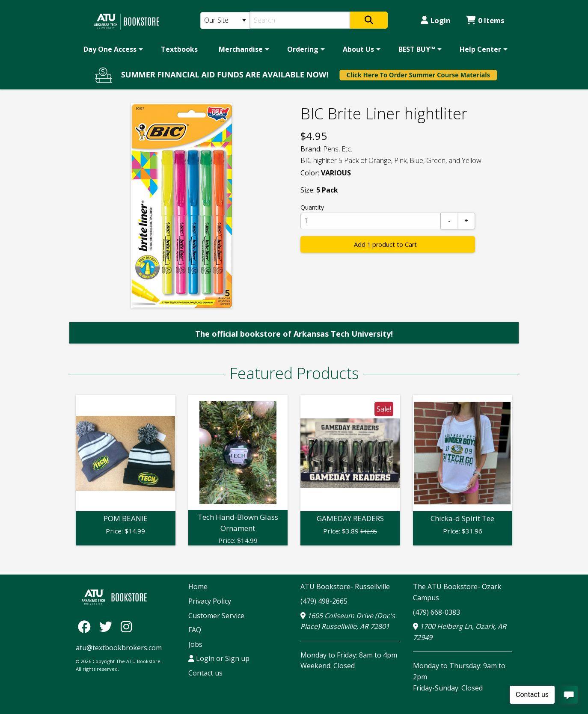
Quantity (312, 207)
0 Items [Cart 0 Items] (485, 20)
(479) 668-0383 (437, 612)
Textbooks (179, 49)
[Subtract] (449, 221)
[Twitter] (108, 626)
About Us (358, 49)
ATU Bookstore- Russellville (345, 587)
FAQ (195, 630)
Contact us (205, 673)
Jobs (195, 644)
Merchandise (241, 49)
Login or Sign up (219, 658)
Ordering (303, 49)
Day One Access (110, 49)
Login (436, 20)
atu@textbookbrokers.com (119, 648)
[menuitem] (112, 49)
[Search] (300, 20)
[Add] (466, 221)
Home (198, 587)
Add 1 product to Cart (385, 244)
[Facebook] (86, 626)
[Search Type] (225, 21)
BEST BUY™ (417, 49)
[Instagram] (126, 626)
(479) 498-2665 (324, 601)
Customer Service (216, 616)
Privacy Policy (210, 601)
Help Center (480, 49)
